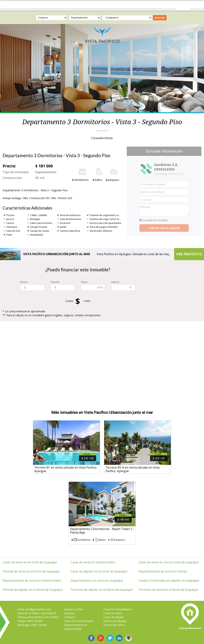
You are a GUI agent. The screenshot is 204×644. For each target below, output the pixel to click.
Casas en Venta (113, 613)
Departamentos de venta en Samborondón (32, 581)
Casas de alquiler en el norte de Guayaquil (99, 571)
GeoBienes (102, 4)
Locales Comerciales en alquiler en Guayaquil (169, 581)
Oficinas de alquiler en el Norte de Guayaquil (33, 590)
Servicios (70, 613)
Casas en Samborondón (79, 621)
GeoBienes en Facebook (91, 638)
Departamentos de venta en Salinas (163, 571)
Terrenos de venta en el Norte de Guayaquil (168, 590)
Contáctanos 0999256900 (183, 5)
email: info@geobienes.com (34, 609)
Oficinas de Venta (114, 625)
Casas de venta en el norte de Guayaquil (30, 562)
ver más (66, 447)
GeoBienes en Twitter (110, 638)
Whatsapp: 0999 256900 (32, 625)
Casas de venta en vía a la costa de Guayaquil (169, 562)
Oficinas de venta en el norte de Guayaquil (31, 571)
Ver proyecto (189, 254)
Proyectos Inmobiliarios (118, 609)
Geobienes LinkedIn (119, 638)
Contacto (70, 617)
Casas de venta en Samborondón (93, 562)
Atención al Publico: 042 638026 (37, 613)
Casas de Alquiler (114, 617)
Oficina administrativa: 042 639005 (38, 617)
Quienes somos (74, 609)
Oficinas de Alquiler (115, 621)
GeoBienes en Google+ (101, 638)
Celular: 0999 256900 (30, 621)
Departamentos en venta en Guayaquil (97, 581)
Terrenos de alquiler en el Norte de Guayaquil (102, 590)
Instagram (129, 638)
